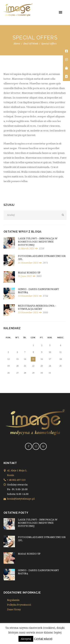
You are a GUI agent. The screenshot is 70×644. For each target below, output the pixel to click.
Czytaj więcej (43, 639)
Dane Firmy (14, 609)
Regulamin (13, 600)
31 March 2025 (26, 248)
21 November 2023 (28, 263)
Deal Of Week (31, 44)
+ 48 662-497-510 (16, 480)
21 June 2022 (25, 276)
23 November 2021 (28, 296)
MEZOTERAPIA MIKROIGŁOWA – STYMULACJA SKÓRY (37, 307)
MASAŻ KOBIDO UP (29, 273)
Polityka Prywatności (19, 605)
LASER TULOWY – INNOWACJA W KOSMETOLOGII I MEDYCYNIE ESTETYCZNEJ (38, 242)
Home (17, 44)
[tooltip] (66, 51)
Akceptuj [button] (26, 639)
